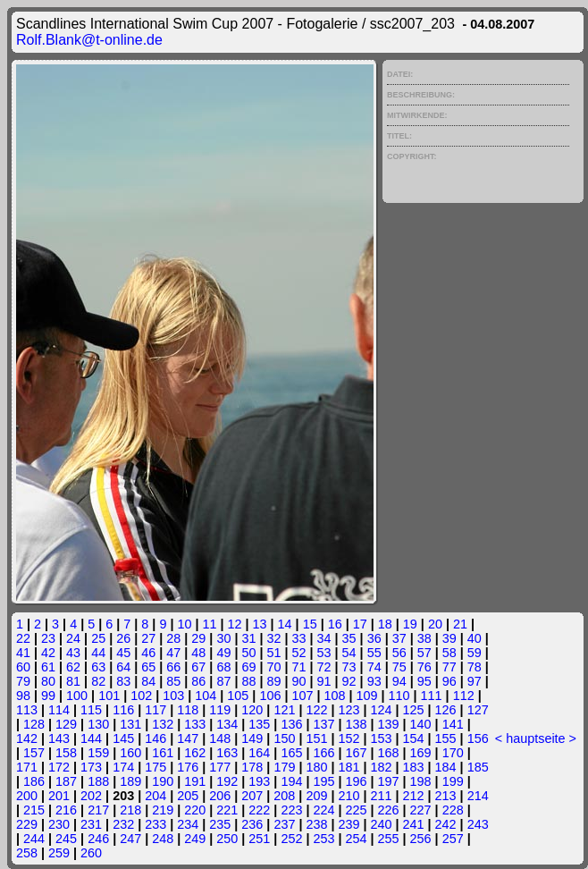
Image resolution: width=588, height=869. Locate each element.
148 (220, 738)
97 (475, 681)
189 (130, 781)
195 (323, 781)
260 (91, 853)
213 (446, 796)
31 (248, 638)
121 (284, 710)
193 (259, 781)
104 (206, 696)
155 (446, 738)
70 (273, 667)
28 (173, 638)
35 (349, 638)
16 (335, 624)
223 (291, 810)
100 (77, 696)
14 (285, 624)
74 (374, 667)
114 (59, 710)
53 (324, 653)
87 (223, 681)
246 (98, 839)
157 (34, 753)
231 (91, 824)
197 (389, 781)
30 (223, 638)
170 (453, 753)
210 (349, 796)
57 (424, 653)
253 (323, 839)
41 (23, 653)
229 (27, 824)
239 (349, 824)
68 (223, 667)
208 (284, 796)
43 (73, 653)
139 (389, 724)
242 (446, 824)
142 (27, 738)
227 (421, 810)
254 (357, 839)
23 (48, 638)
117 (155, 710)
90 (299, 681)
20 (435, 624)
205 (188, 796)
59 (475, 653)
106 (270, 696)
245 (66, 839)
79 (23, 681)
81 (73, 681)
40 (475, 638)
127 (478, 710)
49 (223, 653)
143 (59, 738)
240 (382, 824)
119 (220, 710)
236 (252, 824)
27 (148, 638)
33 (299, 638)
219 (163, 810)
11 (209, 624)
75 (399, 667)
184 (446, 767)
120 (252, 710)
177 (220, 767)
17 (360, 624)
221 (227, 810)
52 (299, 653)
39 (449, 638)
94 (399, 681)
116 (123, 710)
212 (414, 796)
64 (123, 667)
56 (399, 653)
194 (291, 781)
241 (414, 824)
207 (252, 796)
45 (123, 653)
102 (141, 696)
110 (399, 696)
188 (98, 781)
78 (475, 667)
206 (220, 796)
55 (374, 653)
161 (163, 753)
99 (48, 696)
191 (195, 781)
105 (238, 696)
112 (464, 696)
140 (421, 724)
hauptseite (535, 738)
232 (123, 824)
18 (385, 624)
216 (66, 810)
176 (188, 767)
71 (299, 667)
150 (284, 738)
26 (123, 638)
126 (446, 710)
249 (195, 839)
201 (59, 796)
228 (453, 810)
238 (316, 824)
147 (188, 738)
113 (27, 710)
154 (414, 738)
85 (173, 681)
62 (73, 667)
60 (23, 667)
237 (284, 824)
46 (148, 653)
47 (173, 653)
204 (155, 796)
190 (163, 781)
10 (184, 624)
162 (195, 753)
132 (163, 724)
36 (374, 638)
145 (123, 738)
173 (91, 767)
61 (48, 667)
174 (123, 767)
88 (248, 681)
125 (414, 710)
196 (357, 781)
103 (173, 696)
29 (198, 638)
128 (34, 724)
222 (259, 810)
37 (399, 638)
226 (389, 810)
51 (273, 653)
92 (349, 681)
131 (130, 724)
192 (227, 781)
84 (148, 681)
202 (91, 796)
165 (291, 753)
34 (324, 638)
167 (357, 753)
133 (195, 724)
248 (163, 839)
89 (273, 681)
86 (198, 681)
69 (248, 667)
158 (66, 753)
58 (449, 653)
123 (349, 710)
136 (291, 724)
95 (424, 681)
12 (235, 624)
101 (109, 696)
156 (478, 738)
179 (284, 767)
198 (421, 781)
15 (310, 624)
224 (323, 810)
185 (478, 767)
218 (130, 810)
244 (34, 839)
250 (227, 839)
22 (23, 638)
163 (227, 753)
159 (98, 753)
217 (98, 810)
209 (316, 796)
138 (357, 724)
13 (260, 624)
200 (27, 796)
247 (130, 839)
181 (349, 767)
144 (91, 738)
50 (248, 653)
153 (382, 738)
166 (323, 753)
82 (98, 681)
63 (98, 667)
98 (23, 696)
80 (48, 681)
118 (188, 710)
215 (34, 810)
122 (316, 710)
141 (453, 724)
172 (59, 767)
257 (453, 839)
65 (148, 667)
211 (382, 796)
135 (259, 724)
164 (259, 753)
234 (188, 824)
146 (155, 738)
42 (48, 653)
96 (449, 681)
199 (453, 781)
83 (123, 681)
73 (349, 667)
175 (155, 767)
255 (389, 839)
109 (367, 696)
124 (382, 710)
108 (334, 696)
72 (324, 667)
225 (357, 810)
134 (227, 724)
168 (389, 753)
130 (98, 724)
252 (291, 839)
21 (460, 624)
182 (382, 767)
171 (27, 767)
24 (73, 638)
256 (421, 839)
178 (252, 767)
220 (195, 810)
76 (424, 667)
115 (91, 710)
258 (27, 853)
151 (316, 738)
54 (349, 653)
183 (414, 767)
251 (259, 839)
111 (432, 696)
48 (198, 653)
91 (324, 681)
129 (66, 724)
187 (66, 781)
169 (421, 753)
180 (316, 767)
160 (130, 753)
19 (410, 624)
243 (478, 824)
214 (478, 796)
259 (59, 853)
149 (252, 738)
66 (173, 667)
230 (59, 824)
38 (424, 638)
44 (98, 653)
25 (98, 638)
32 (273, 638)
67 (198, 667)
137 (323, 724)
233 (155, 824)
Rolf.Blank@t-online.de (89, 40)
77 (449, 667)
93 (374, 681)
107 (302, 696)
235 (220, 824)
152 (349, 738)
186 (34, 781)
